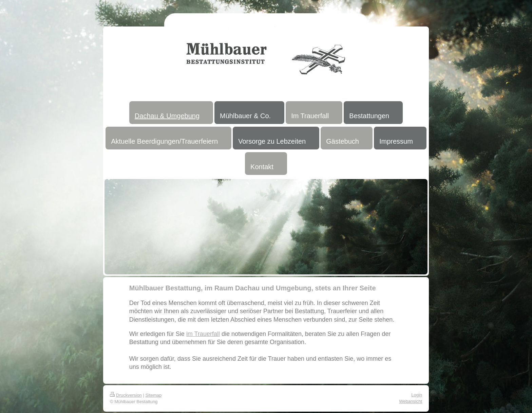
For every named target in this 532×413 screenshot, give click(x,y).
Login (417, 395)
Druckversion (126, 395)
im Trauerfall (203, 334)
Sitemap (154, 395)
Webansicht (411, 401)
